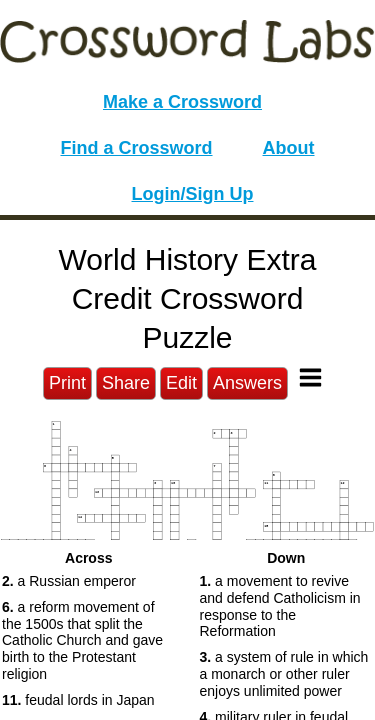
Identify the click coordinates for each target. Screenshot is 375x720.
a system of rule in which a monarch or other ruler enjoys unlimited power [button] (284, 674)
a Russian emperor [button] (69, 581)
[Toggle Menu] (310, 377)
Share (126, 383)
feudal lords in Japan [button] (78, 700)
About (289, 148)
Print (67, 383)
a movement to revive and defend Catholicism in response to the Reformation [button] (280, 606)
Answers (247, 383)
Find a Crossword (137, 148)
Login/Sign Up (193, 194)
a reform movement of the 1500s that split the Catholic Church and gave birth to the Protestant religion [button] (82, 640)
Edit (181, 383)
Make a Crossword (182, 102)
